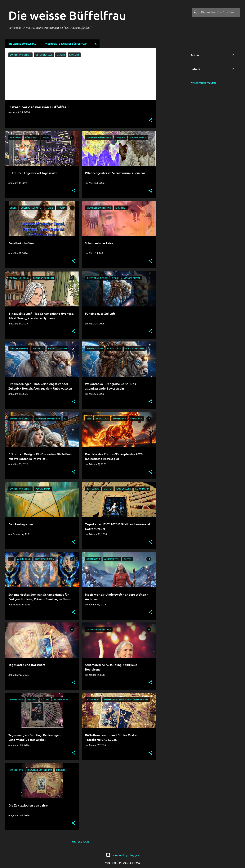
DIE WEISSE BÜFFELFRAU (22, 44)
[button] (150, 121)
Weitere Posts (81, 842)
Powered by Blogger (123, 855)
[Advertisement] (171, 105)
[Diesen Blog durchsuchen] (220, 12)
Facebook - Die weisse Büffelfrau (66, 44)
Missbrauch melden (203, 83)
